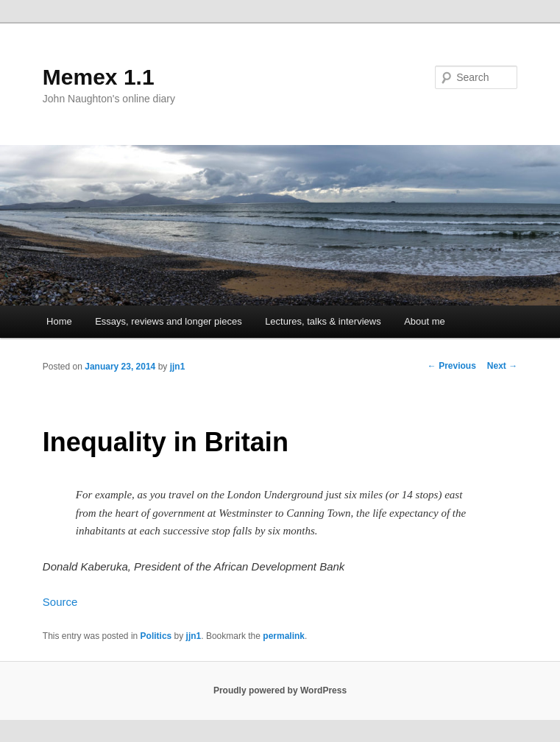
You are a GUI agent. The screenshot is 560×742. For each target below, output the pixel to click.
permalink (284, 636)
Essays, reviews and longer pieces (168, 321)
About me (425, 321)
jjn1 (178, 367)
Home (59, 321)
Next (502, 366)
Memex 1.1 (99, 77)
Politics (156, 636)
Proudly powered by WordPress (280, 690)
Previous (452, 366)
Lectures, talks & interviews (323, 321)
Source (60, 602)
